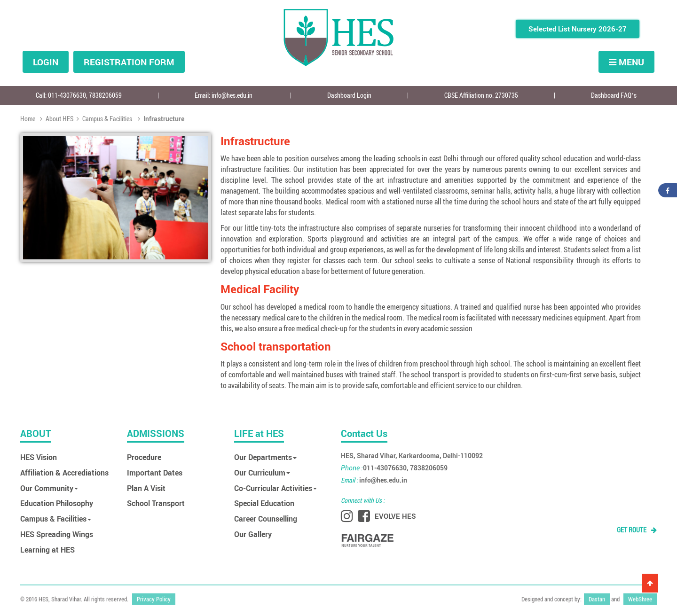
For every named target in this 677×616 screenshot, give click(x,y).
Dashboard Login (349, 95)
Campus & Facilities (104, 119)
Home (28, 119)
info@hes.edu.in (232, 95)
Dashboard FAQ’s (614, 95)
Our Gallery (253, 534)
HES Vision (39, 457)
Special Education (264, 503)
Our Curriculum (262, 472)
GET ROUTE (637, 530)
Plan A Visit (146, 488)
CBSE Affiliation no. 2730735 (481, 95)
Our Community (49, 488)
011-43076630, (68, 95)
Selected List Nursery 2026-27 (578, 29)
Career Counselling (266, 519)
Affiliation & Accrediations (64, 472)
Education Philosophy (57, 503)
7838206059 (105, 95)
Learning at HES (47, 550)
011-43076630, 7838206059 (394, 468)
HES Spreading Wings (57, 534)
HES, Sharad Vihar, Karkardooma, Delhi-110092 (412, 456)
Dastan (597, 597)
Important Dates (155, 472)
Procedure (144, 457)
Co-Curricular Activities (276, 488)
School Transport (156, 503)
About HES (57, 119)
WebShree (640, 597)
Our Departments (265, 457)
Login (46, 62)
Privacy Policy (154, 597)
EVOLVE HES (395, 516)
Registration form (129, 62)
